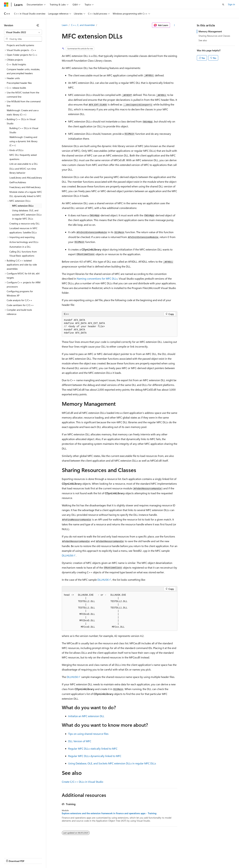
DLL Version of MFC (80, 741)
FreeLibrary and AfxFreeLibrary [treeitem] (25, 187)
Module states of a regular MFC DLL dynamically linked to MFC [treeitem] (26, 194)
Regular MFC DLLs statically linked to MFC (93, 748)
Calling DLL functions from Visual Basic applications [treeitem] (23, 254)
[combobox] (23, 32)
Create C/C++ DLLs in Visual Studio (82, 782)
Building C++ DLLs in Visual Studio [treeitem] (24, 130)
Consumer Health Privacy (96, 858)
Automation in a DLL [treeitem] (20, 247)
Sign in (231, 4)
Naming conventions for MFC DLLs (97, 278)
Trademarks (139, 858)
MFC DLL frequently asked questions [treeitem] (23, 157)
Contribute (60, 858)
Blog (46, 858)
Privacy (73, 858)
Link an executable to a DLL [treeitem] (24, 164)
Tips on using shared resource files (88, 734)
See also (203, 40)
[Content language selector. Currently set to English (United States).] (19, 850)
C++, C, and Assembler (83, 25)
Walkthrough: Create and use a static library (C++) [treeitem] (23, 112)
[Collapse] (38, 25)
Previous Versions (30, 858)
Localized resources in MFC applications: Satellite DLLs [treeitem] (23, 230)
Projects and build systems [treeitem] (20, 45)
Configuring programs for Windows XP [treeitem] (20, 293)
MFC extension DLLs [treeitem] (23, 206)
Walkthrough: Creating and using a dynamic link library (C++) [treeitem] (23, 141)
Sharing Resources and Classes (214, 36)
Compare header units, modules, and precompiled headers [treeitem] (23, 71)
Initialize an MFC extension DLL (86, 716)
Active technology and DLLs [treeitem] (24, 242)
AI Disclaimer (11, 858)
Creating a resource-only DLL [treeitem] (25, 223)
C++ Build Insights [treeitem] (16, 64)
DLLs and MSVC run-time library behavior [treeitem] (23, 171)
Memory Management (210, 31)
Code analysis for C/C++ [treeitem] (19, 300)
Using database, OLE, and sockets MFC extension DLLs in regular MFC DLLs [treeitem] (27, 214)
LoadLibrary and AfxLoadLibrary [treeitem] (26, 178)
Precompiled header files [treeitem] (19, 83)
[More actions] (174, 25)
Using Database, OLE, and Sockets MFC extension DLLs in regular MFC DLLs (112, 763)
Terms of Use (123, 858)
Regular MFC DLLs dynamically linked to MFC (95, 756)
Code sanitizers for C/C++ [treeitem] (20, 305)
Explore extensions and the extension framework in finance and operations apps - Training (109, 813)
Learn (65, 25)
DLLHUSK (67, 555)
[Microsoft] (6, 5)
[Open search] (223, 5)
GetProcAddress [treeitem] (18, 182)
